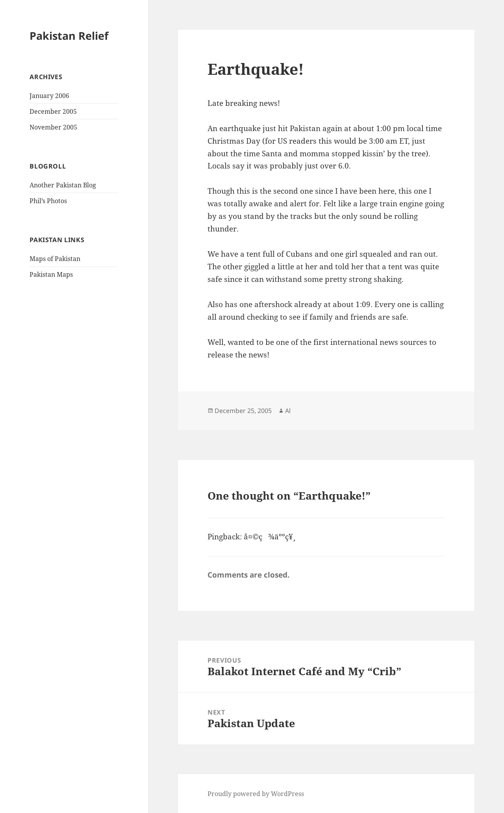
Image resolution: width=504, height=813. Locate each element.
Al (288, 411)
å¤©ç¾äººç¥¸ (268, 537)
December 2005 (53, 111)
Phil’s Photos (48, 201)
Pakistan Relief (69, 36)
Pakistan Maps (51, 274)
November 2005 (53, 127)
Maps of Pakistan (55, 259)
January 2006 (49, 96)
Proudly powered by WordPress (256, 794)
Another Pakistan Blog (63, 185)
